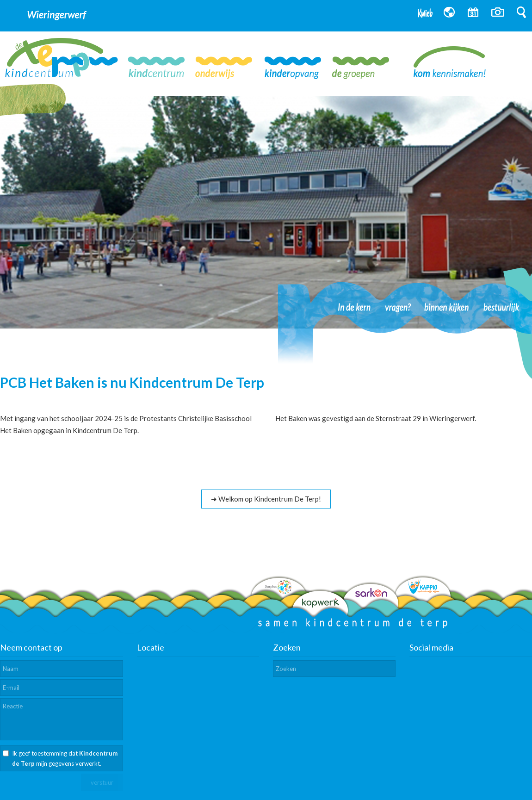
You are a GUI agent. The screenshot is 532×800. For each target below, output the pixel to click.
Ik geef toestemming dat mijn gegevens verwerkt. (65, 758)
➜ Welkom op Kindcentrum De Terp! (266, 499)
